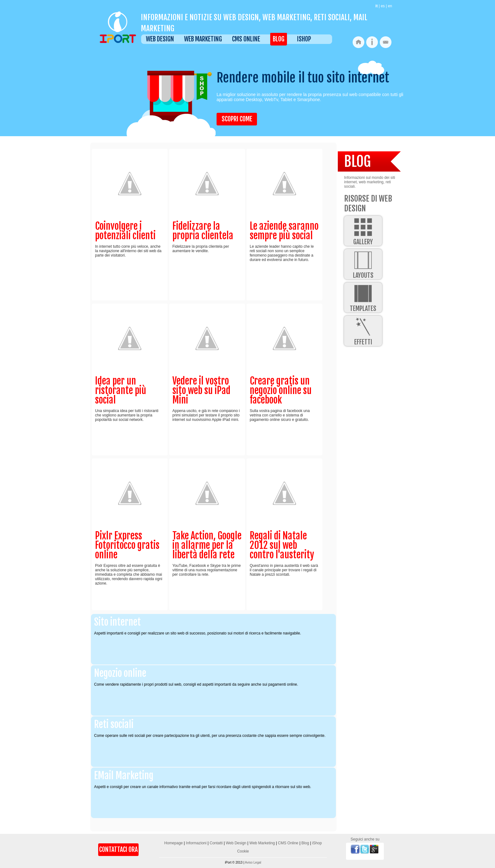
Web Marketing (203, 39)
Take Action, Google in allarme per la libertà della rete (207, 545)
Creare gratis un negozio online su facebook (281, 390)
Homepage (173, 843)
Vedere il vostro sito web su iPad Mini (201, 390)
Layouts (363, 264)
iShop (304, 39)
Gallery (363, 231)
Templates (363, 297)
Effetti (363, 331)
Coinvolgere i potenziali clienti (125, 231)
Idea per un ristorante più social (121, 390)
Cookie (243, 851)
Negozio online (120, 673)
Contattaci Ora (118, 850)
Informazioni (196, 843)
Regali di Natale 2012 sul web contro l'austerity (282, 545)
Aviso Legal (253, 862)
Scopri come (237, 119)
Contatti (216, 843)
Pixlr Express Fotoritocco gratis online (127, 545)
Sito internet (117, 622)
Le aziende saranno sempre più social (284, 231)
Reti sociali (114, 724)
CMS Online (246, 39)
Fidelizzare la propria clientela (203, 231)
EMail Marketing (124, 776)
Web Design (160, 39)
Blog (279, 39)
